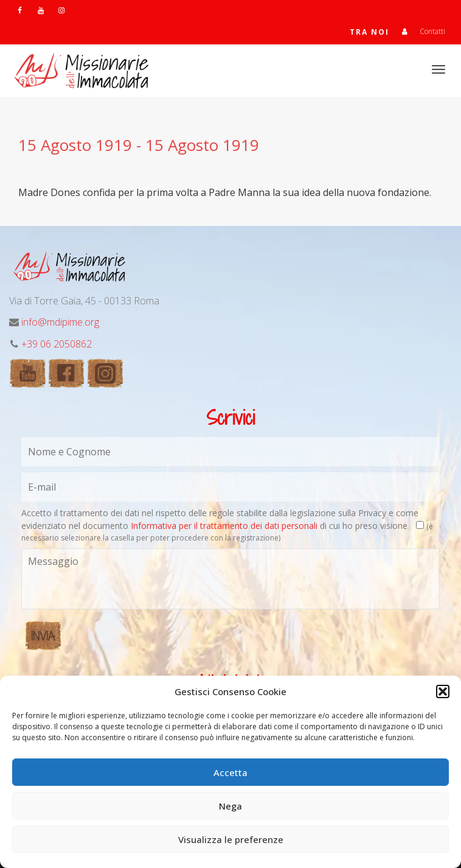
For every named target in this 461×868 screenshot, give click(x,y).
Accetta (230, 772)
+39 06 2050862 (57, 344)
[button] (443, 691)
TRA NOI (369, 32)
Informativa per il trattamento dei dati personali (224, 526)
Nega (230, 806)
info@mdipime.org (60, 322)
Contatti (432, 31)
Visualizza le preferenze (231, 839)
